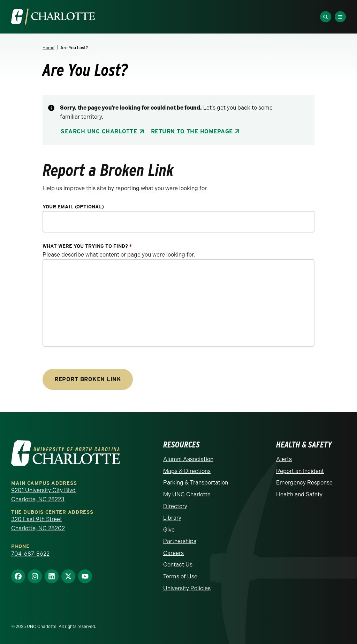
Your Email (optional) (73, 207)
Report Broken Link (88, 379)
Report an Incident (300, 471)
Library (172, 518)
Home (48, 48)
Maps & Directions (187, 471)
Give (169, 530)
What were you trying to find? (87, 246)
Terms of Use (180, 576)
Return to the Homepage (192, 131)
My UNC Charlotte (187, 494)
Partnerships (180, 541)
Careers (173, 553)
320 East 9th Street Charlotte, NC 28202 (38, 524)
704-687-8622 (30, 554)
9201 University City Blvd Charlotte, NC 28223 (43, 495)
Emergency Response (304, 483)
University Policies (187, 588)
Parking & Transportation (196, 483)
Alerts (284, 459)
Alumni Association (188, 459)
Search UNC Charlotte (99, 131)
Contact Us (178, 565)
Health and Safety (299, 494)
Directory (175, 506)
